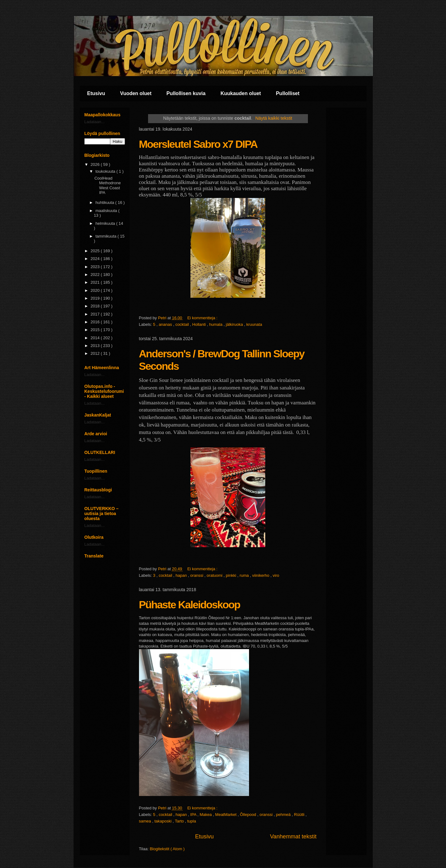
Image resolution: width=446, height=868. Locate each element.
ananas (166, 324)
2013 (96, 346)
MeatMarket (226, 815)
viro (276, 575)
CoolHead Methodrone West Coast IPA (108, 186)
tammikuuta (106, 236)
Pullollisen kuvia (186, 93)
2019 (96, 298)
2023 (96, 267)
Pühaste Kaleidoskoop (190, 605)
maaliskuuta (107, 211)
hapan (182, 575)
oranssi (197, 575)
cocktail (183, 324)
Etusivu (96, 93)
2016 (96, 322)
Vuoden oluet (136, 93)
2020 (96, 290)
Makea (206, 815)
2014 (96, 338)
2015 (96, 330)
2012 (96, 353)
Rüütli (300, 815)
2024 (96, 259)
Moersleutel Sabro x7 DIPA (198, 144)
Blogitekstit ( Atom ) (167, 849)
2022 (96, 275)
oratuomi (215, 575)
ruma (245, 575)
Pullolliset (288, 93)
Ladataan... (95, 122)
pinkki (232, 575)
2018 (96, 306)
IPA (194, 815)
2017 (96, 314)
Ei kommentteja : (203, 318)
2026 (96, 164)
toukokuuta (106, 171)
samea (146, 821)
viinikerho (261, 575)
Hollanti (200, 324)
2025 (96, 251)
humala (216, 324)
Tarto (180, 821)
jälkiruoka (235, 324)
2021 (96, 282)
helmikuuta (106, 223)
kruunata (254, 324)
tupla (192, 821)
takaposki (163, 821)
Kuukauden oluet (241, 93)
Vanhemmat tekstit (293, 837)
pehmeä (284, 815)
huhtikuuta (105, 203)
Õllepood (249, 815)
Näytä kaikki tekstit (274, 118)
